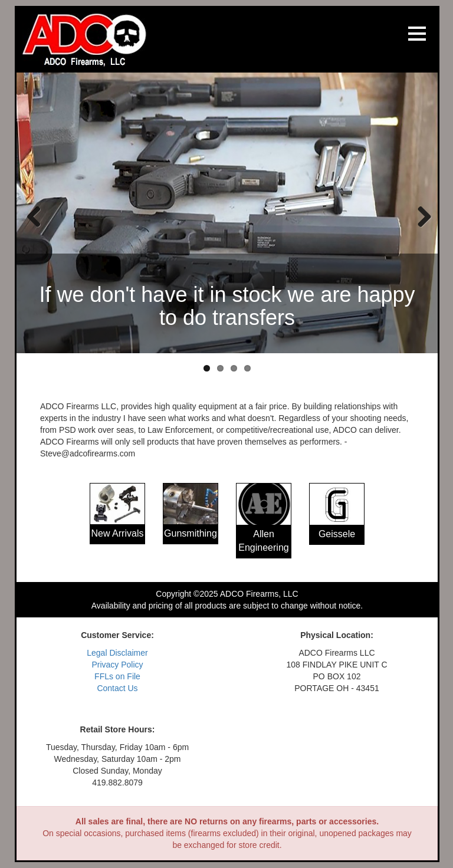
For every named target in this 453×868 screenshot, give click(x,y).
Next (420, 216)
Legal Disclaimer (117, 653)
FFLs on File (117, 676)
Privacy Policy (117, 665)
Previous (34, 216)
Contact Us (117, 688)
